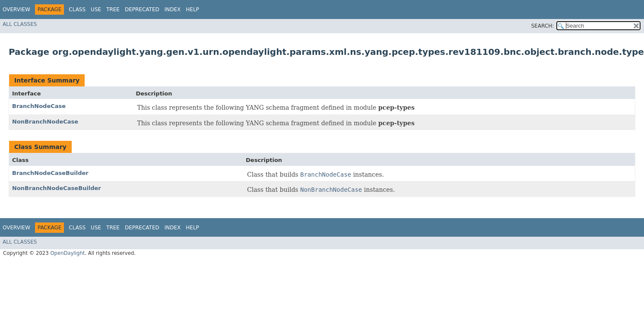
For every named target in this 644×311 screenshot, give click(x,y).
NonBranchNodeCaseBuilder (57, 188)
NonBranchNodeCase (45, 122)
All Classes (20, 24)
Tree (113, 10)
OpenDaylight (67, 253)
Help (192, 10)
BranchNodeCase (39, 106)
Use (96, 10)
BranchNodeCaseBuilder (50, 173)
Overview (16, 10)
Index (173, 10)
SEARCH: (543, 26)
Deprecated (142, 10)
